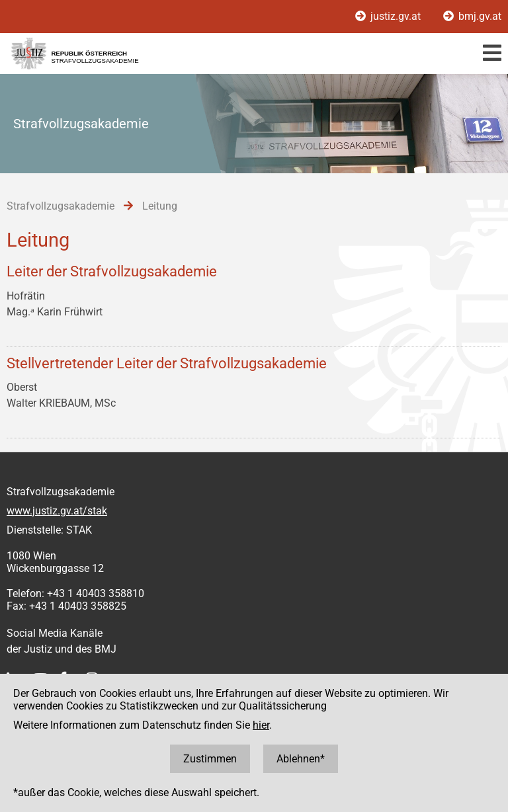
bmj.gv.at (472, 16)
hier (261, 725)
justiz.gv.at (389, 16)
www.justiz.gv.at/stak (57, 511)
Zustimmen (210, 759)
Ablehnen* (301, 759)
